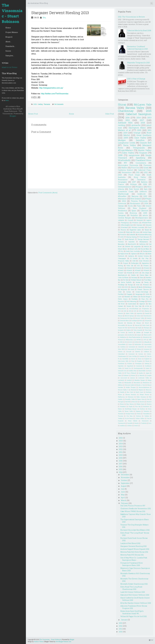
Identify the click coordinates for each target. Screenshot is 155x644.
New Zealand (136, 199)
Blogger (13, 116)
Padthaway (121, 397)
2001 (119, 311)
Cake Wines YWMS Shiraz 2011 (133, 511)
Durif (150, 227)
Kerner (133, 375)
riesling (40, 104)
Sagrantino (145, 263)
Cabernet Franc (145, 170)
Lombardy (121, 380)
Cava (132, 289)
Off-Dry (121, 251)
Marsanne (122, 199)
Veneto (129, 306)
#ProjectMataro (125, 150)
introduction (131, 335)
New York (130, 392)
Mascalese (137, 383)
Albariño (133, 287)
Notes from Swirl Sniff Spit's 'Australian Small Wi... (132, 612)
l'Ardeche (144, 423)
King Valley (140, 177)
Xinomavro (145, 421)
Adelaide (121, 220)
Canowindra (148, 344)
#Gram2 (147, 268)
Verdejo (120, 418)
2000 (137, 273)
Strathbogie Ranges (131, 409)
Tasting (120, 266)
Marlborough (123, 194)
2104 (131, 342)
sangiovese (134, 155)
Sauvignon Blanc (137, 128)
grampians (121, 335)
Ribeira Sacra (140, 404)
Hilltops (133, 184)
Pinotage (142, 301)
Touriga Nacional (143, 239)
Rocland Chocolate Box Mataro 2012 (135, 530)
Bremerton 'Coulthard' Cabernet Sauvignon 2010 (137, 48)
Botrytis (142, 254)
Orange (137, 133)
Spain (134, 211)
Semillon (140, 140)
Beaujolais (121, 244)
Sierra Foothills (126, 282)
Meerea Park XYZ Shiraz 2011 (132, 555)
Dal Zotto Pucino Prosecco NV (133, 506)
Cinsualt (129, 352)
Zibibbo (138, 332)
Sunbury (142, 409)
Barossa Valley (135, 108)
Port (148, 399)
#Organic (139, 187)
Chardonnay (126, 111)
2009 (126, 138)
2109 (140, 311)
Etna (133, 361)
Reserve (149, 402)
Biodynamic (135, 203)
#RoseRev (122, 196)
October (124, 480)
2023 (145, 196)
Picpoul (125, 263)
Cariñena (123, 347)
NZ (119, 263)
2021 (138, 172)
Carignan (122, 215)
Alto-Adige (145, 273)
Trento (139, 414)
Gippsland (130, 366)
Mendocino (146, 383)
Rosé (149, 133)
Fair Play (145, 258)
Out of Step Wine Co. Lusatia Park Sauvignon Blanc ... (134, 559)
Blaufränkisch (123, 275)
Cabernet (144, 211)
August (124, 486)
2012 (128, 120)
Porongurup (125, 223)
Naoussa (149, 390)
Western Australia (138, 227)
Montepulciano (142, 218)
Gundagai (134, 321)
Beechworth (132, 244)
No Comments (59, 104)
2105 (135, 311)
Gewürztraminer (125, 187)
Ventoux (138, 416)
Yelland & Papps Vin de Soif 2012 (134, 616)
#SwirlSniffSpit (134, 309)
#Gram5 (138, 270)
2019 (125, 133)
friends (137, 423)
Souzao (138, 282)
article (145, 215)
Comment (132, 354)
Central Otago (147, 232)
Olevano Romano (131, 395)
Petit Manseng (131, 301)
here (7, 100)
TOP (151, 640)
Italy (146, 189)
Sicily (130, 206)
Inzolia (141, 373)
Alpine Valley (130, 313)
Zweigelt (147, 332)
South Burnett (130, 239)
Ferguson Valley (124, 261)
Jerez (120, 375)
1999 (121, 342)
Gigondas (121, 366)
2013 (35, 104)
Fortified (121, 294)
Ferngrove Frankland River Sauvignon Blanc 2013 (132, 564)
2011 (149, 130)
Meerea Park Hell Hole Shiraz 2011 (134, 552)
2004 (146, 203)
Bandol (147, 313)
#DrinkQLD (146, 337)
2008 (120, 155)
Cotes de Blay (133, 356)
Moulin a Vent (141, 385)
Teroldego (121, 285)
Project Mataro (12, 32)
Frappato (129, 294)
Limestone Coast (126, 191)
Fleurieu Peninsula (139, 201)
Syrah (146, 168)
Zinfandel (132, 235)
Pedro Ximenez (141, 397)
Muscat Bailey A (123, 390)
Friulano (130, 363)
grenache (136, 125)
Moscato (149, 225)
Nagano (141, 390)
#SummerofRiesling (145, 235)
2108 (136, 342)
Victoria (121, 232)
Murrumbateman (144, 387)
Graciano (139, 225)
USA (138, 266)
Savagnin (121, 330)
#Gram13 (130, 268)
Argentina (139, 313)
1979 (145, 340)
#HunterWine (147, 223)
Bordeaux (148, 287)
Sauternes (146, 406)
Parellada (135, 299)
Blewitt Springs (130, 316)
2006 (145, 184)
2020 (120, 175)
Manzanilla (128, 383)
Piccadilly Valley (130, 399)
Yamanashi (122, 423)
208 (130, 311)
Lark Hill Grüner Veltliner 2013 (133, 592)
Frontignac (138, 363)
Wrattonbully (124, 160)
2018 (143, 123)
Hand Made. (142, 371)
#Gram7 (121, 273)
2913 (140, 342)
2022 (146, 172)
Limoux (133, 378)
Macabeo (127, 297)
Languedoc (137, 246)
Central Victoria (143, 256)
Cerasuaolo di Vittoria (134, 349)
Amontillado (122, 344)
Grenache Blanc (124, 321)
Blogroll (9, 37)
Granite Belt (146, 143)
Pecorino (121, 301)
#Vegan (148, 199)
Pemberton (123, 211)
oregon (139, 335)
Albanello (147, 342)
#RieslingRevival (127, 225)
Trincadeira (146, 414)
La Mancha (141, 375)
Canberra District (125, 170)
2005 (145, 213)
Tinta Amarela (138, 330)
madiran (122, 426)
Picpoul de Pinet (123, 328)
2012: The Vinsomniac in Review (131, 17)
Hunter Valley (145, 150)
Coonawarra (141, 163)
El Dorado (134, 258)
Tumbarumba (147, 251)
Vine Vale (138, 306)
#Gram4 (129, 270)
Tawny (146, 282)
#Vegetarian (145, 309)
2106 (122, 237)
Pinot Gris (135, 168)
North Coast (139, 392)
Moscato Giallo (130, 385)
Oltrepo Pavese (144, 395)
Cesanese (146, 349)
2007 (134, 182)
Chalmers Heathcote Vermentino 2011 (136, 508)
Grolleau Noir (133, 371)
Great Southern (144, 135)
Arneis (138, 232)
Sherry (120, 409)
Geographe (122, 182)
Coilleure (146, 352)
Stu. (44, 17)
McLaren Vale (143, 104)
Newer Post (33, 114)
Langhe (149, 375)
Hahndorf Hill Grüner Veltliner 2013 (135, 595)
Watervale (129, 232)
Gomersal (139, 366)
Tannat (147, 230)
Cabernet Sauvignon (139, 114)
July (123, 489)
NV (125, 163)
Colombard (121, 354)
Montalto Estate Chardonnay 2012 (134, 584)
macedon (131, 242)
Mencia (146, 246)
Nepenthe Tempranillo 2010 (138, 63)
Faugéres (140, 361)
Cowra (121, 213)
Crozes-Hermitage (142, 292)
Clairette (138, 352)
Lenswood (124, 378)
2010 (139, 130)
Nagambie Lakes (135, 230)
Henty (141, 321)
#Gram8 (129, 273)
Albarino (147, 311)
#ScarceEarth (122, 309)
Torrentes (146, 411)
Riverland (124, 227)
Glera (142, 277)
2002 (120, 287)
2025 (125, 311)
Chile (120, 292)
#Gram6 (146, 270)
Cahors (139, 316)
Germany (134, 277)
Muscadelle (121, 325)
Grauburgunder (138, 368)
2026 (121, 438)
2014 (139, 117)
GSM (134, 261)
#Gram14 (138, 268)
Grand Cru (128, 368)
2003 (126, 287)
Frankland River (143, 160)
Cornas (129, 292)
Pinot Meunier (144, 237)
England (147, 359)
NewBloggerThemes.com (63, 641)
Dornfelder (125, 359)
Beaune (120, 316)
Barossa (135, 196)
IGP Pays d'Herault (130, 373)
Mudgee (122, 140)
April (123, 498)
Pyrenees (147, 165)
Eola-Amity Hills (123, 361)
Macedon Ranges (140, 380)
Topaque (138, 411)
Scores (8, 51)
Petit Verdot (134, 189)
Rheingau (147, 328)
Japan (148, 373)
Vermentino (127, 172)
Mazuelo (121, 323)
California (142, 244)
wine (138, 285)
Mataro (135, 297)
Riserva (149, 404)
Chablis (133, 275)
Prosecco (135, 223)
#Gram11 (121, 268)
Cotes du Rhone (123, 277)
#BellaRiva (123, 337)
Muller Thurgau (131, 387)
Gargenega (139, 294)
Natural (137, 325)
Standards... (10, 46)
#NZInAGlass (130, 340)
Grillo (147, 294)
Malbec (124, 168)
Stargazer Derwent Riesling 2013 (60, 13)
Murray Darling (131, 237)
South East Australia (133, 251)
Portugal (121, 402)
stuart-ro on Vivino (10, 67)
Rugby (131, 406)
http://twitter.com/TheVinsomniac (55, 94)
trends (136, 426)
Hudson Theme (39, 641)
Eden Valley (128, 153)
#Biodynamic (144, 242)
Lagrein (149, 220)
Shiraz (122, 104)
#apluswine (124, 254)
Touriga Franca (130, 414)
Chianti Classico (143, 289)
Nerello (122, 392)
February (125, 503)
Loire (120, 297)
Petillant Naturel (136, 280)
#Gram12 (146, 285)
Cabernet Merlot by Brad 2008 (139, 30)
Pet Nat (126, 280)
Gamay (121, 206)
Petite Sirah (146, 325)
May (123, 495)
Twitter (123, 332)
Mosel (147, 323)
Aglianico (134, 254)
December (125, 475)
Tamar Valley (129, 411)
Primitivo (123, 235)
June (123, 492)
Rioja (120, 239)
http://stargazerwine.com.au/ (51, 88)
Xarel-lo (131, 332)
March (124, 500)
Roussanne (123, 180)
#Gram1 (146, 266)
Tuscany (121, 416)
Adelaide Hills (125, 123)
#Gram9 (120, 340)
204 (126, 342)
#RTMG (139, 340)
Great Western (144, 261)
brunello (130, 423)
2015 (149, 111)
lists (150, 423)
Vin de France (129, 418)
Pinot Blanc (148, 280)
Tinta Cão (130, 266)
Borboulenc (138, 344)
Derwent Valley (140, 318)
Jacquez (147, 321)
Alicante (120, 313)
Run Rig (138, 406)
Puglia (140, 328)
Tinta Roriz (148, 330)
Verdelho (134, 215)
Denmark (140, 220)
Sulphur (129, 330)
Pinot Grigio (134, 175)
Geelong (147, 363)
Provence (133, 328)
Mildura (120, 385)
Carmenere (132, 347)
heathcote (142, 194)
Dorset (133, 359)
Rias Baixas (130, 404)
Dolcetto (128, 246)
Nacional (134, 390)
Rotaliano (123, 406)
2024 (124, 201)
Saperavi (142, 304)
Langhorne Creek (126, 143)
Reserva (142, 402)
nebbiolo (143, 191)
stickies (130, 426)
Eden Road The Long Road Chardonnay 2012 (131, 588)
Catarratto (141, 347)
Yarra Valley (130, 145)
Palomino (131, 397)
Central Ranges (125, 218)
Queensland (132, 304)
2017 (142, 120)
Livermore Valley (144, 378)
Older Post (110, 114)
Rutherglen (135, 263)
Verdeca (147, 416)
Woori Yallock (133, 421)
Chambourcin (147, 316)
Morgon (139, 323)
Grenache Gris (122, 371)
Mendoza (130, 323)
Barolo (141, 287)
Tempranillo (139, 148)
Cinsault (130, 220)
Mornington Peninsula (128, 165)
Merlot (127, 135)
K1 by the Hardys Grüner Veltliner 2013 (136, 603)
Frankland (121, 363)
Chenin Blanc (144, 275)
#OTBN (147, 306)
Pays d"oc (145, 299)
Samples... (10, 56)
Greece (147, 368)
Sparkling (141, 158)
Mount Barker (123, 249)
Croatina (142, 356)
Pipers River (141, 399)
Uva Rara (130, 416)
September (125, 483)
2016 (127, 117)
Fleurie (147, 361)
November (125, 477)
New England (140, 208)
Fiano (139, 206)
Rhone (122, 404)
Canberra (131, 256)
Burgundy (124, 289)
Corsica (141, 354)
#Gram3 (121, 270)
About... (8, 42)
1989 (150, 340)
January (124, 620)
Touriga (130, 285)
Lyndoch (129, 380)
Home (8, 28)
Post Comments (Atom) (48, 193)
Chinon (120, 352)
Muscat (130, 325)
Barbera (144, 182)
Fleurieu (123, 230)
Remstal (135, 402)
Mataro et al (124, 130)
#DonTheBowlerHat (135, 337)
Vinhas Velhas (140, 418)
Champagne (122, 258)
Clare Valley (140, 138)
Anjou (130, 344)
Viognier (143, 153)
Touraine (121, 414)
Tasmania (47, 104)
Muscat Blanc (145, 249)
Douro (140, 359)
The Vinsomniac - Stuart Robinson (12, 13)
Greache (149, 318)
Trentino (121, 242)
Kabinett (126, 375)
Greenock (122, 203)
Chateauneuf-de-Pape (126, 318)
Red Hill (128, 402)
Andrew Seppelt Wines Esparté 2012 (135, 549)
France (121, 184)
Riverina (133, 213)
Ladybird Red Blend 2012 (130, 543)
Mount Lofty (134, 249)
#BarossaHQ (147, 335)
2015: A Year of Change (136, 79)
